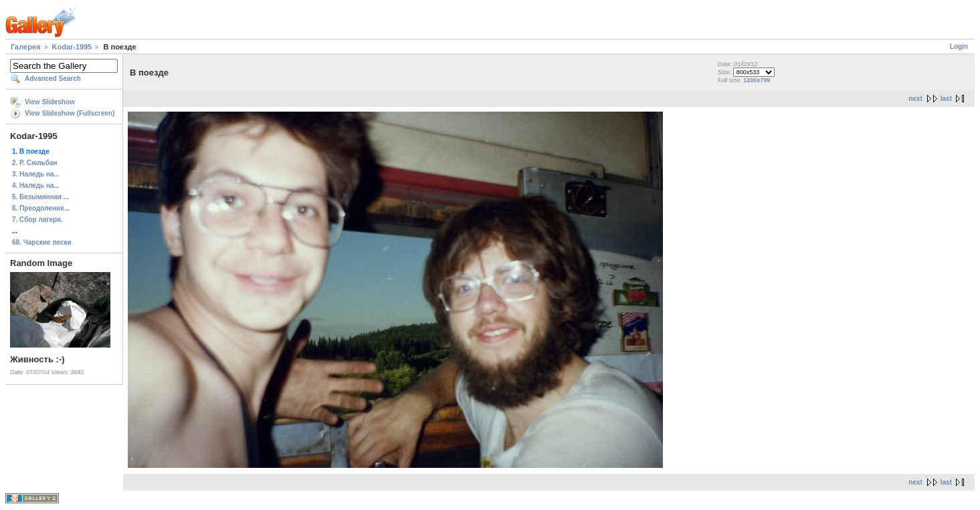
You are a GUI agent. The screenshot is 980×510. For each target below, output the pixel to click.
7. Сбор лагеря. (37, 220)
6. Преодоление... (41, 208)
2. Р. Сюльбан (35, 163)
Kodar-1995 (72, 47)
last (946, 99)
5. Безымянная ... (40, 197)
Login (959, 46)
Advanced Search (53, 79)
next (915, 99)
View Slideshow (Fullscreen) (70, 113)
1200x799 (757, 80)
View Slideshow (50, 102)
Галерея (25, 47)
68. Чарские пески (42, 242)
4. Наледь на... (36, 185)
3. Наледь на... (36, 174)
